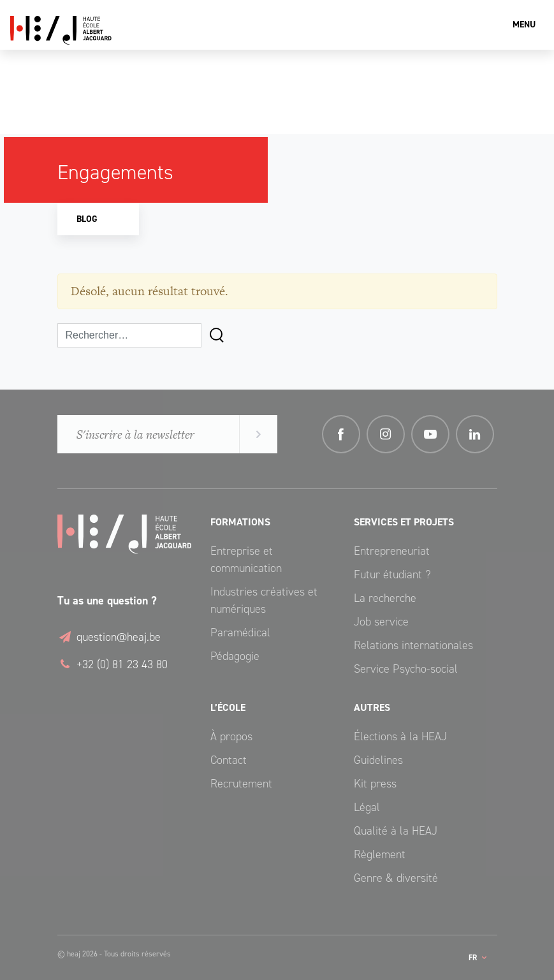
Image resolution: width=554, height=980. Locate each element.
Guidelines (378, 760)
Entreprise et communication (246, 559)
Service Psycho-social (406, 669)
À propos (231, 736)
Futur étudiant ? (392, 574)
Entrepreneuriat (392, 551)
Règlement (380, 854)
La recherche (385, 598)
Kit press (375, 784)
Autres (372, 707)
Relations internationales (413, 645)
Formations (240, 522)
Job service (381, 622)
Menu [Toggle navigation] (524, 25)
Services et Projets (404, 522)
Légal (367, 807)
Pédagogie (235, 656)
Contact (229, 760)
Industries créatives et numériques (264, 600)
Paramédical (240, 633)
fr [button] (474, 958)
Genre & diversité (396, 878)
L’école (228, 707)
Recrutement (241, 784)
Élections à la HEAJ (400, 736)
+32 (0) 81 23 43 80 (113, 664)
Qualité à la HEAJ (396, 831)
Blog (87, 219)
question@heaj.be (109, 637)
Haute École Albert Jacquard (122, 30)
